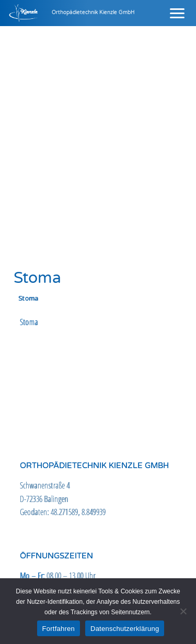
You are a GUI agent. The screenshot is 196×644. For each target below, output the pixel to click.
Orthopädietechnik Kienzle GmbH (93, 13)
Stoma (29, 322)
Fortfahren (59, 629)
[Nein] (183, 611)
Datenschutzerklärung (125, 629)
